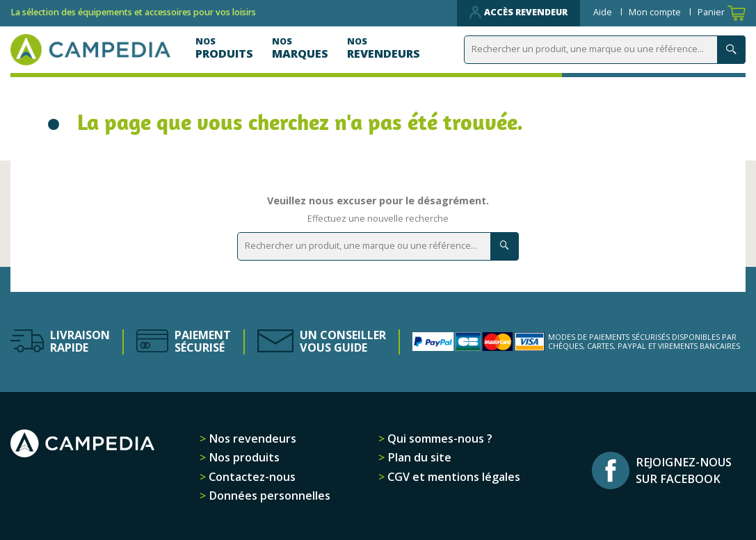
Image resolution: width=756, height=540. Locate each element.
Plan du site (418, 457)
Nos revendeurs (251, 439)
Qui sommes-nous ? (439, 439)
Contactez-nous (251, 477)
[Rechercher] (605, 50)
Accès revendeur (518, 13)
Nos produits (243, 457)
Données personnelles (268, 496)
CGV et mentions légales (452, 477)
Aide (604, 12)
